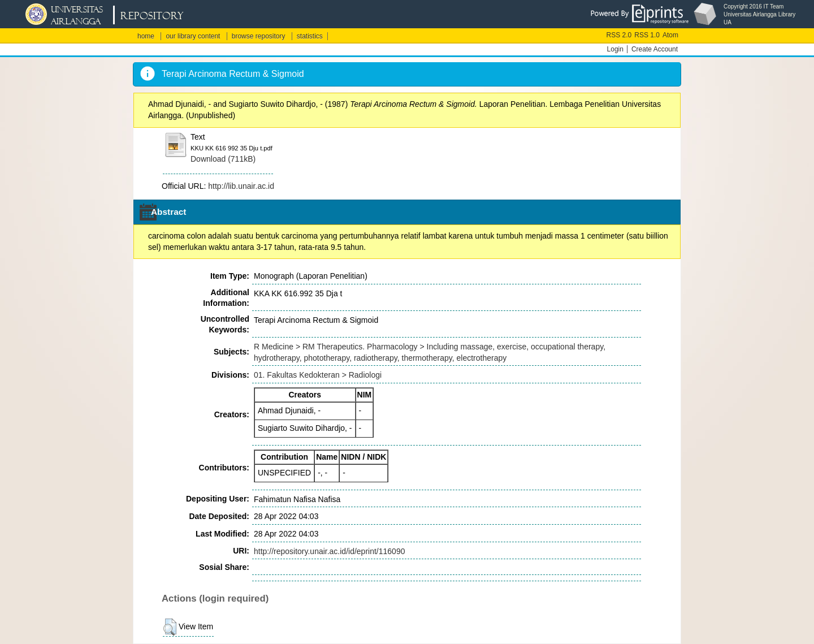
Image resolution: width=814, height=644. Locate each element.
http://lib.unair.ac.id (241, 186)
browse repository (259, 36)
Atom (670, 35)
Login (615, 49)
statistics (310, 36)
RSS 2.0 (619, 35)
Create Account (655, 49)
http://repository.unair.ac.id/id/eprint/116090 (329, 551)
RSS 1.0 (647, 35)
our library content (193, 36)
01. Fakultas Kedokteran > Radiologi (318, 375)
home (146, 36)
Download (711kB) (223, 159)
